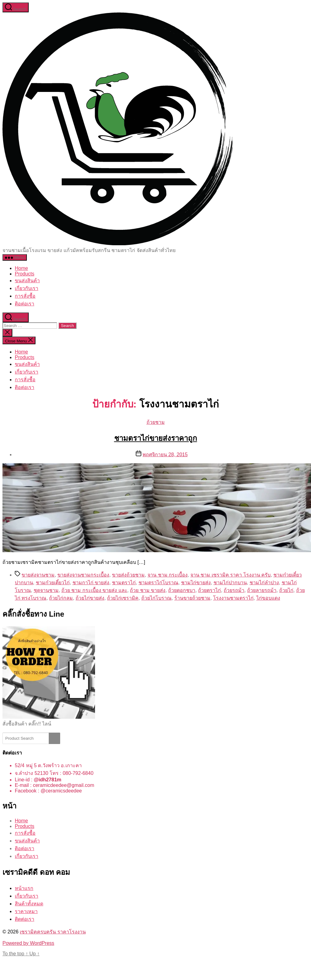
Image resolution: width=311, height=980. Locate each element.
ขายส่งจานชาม (38, 575)
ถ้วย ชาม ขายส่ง (148, 590)
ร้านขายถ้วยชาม (192, 598)
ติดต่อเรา (25, 919)
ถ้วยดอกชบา (182, 590)
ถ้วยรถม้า (234, 590)
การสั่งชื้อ (25, 296)
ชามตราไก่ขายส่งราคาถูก (156, 438)
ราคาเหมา (26, 911)
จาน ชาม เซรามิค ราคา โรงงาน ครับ (230, 575)
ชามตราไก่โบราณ (158, 583)
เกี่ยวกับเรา (27, 288)
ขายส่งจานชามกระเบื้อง (83, 575)
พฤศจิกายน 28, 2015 (165, 455)
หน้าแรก (24, 888)
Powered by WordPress (28, 943)
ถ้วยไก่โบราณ (156, 598)
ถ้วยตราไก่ (209, 590)
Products (25, 274)
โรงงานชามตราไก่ (233, 598)
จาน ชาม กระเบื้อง (168, 575)
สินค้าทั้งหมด (29, 904)
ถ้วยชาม (156, 422)
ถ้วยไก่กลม (61, 598)
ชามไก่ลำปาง (264, 583)
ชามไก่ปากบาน (230, 583)
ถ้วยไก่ (286, 590)
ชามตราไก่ (124, 583)
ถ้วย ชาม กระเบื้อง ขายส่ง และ (94, 590)
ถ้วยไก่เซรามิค (123, 598)
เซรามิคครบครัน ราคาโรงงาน (53, 932)
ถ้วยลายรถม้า (262, 590)
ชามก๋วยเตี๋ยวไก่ (53, 583)
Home (21, 268)
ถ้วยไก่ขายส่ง (90, 598)
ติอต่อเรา (25, 304)
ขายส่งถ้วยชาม (128, 575)
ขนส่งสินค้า (27, 281)
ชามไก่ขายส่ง (196, 583)
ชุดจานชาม (46, 590)
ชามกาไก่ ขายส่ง (91, 583)
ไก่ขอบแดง (268, 598)
